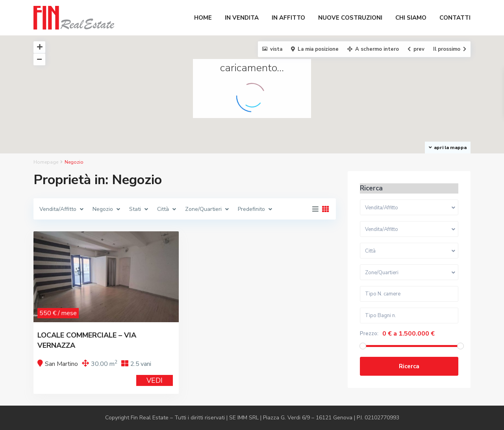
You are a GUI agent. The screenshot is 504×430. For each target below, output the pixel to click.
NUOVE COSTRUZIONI (350, 18)
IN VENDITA (242, 18)
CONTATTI (455, 18)
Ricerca (409, 366)
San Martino (61, 364)
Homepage (46, 162)
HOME (203, 18)
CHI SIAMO (411, 18)
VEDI (155, 380)
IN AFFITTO (288, 18)
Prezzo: (369, 334)
